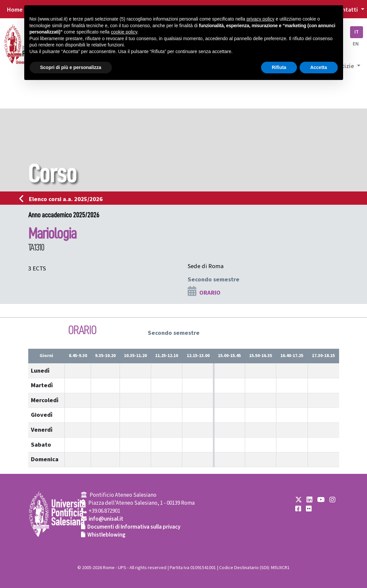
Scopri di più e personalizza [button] (71, 67)
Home (15, 10)
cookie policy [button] (124, 32)
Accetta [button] (319, 67)
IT (357, 32)
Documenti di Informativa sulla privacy (134, 527)
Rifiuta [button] (279, 67)
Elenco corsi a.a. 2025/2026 (63, 199)
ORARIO (210, 293)
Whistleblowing (106, 535)
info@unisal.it (106, 519)
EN (356, 44)
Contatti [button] (347, 10)
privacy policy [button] (260, 19)
